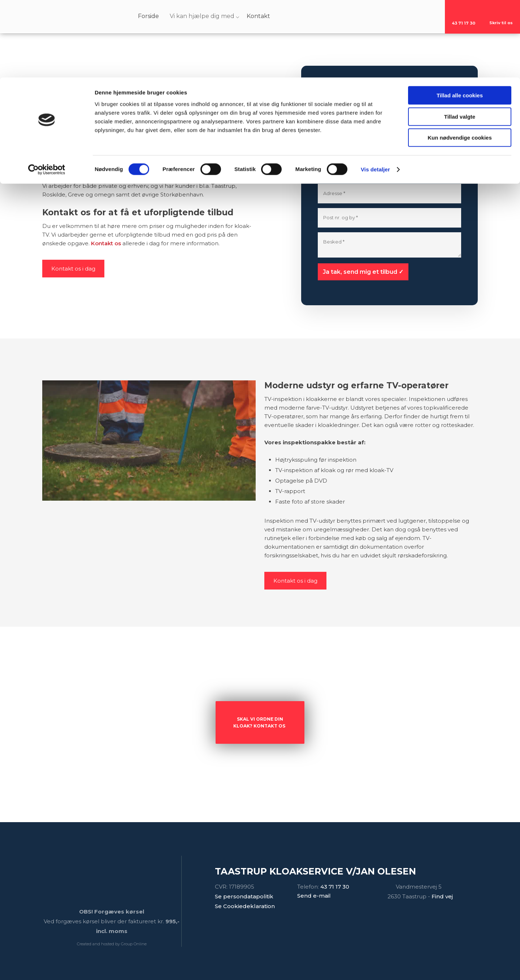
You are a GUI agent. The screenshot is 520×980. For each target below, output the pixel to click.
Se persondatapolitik (244, 896)
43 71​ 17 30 (335, 887)
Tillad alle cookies (460, 18)
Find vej (442, 896)
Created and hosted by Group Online (112, 944)
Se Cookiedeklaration (245, 906)
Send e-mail (314, 896)
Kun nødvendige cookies (460, 60)
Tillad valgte (460, 39)
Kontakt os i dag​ (73, 269)
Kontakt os (106, 243)
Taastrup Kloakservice (223, 151)
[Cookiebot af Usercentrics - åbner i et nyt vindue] (47, 92)
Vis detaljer (375, 92)
